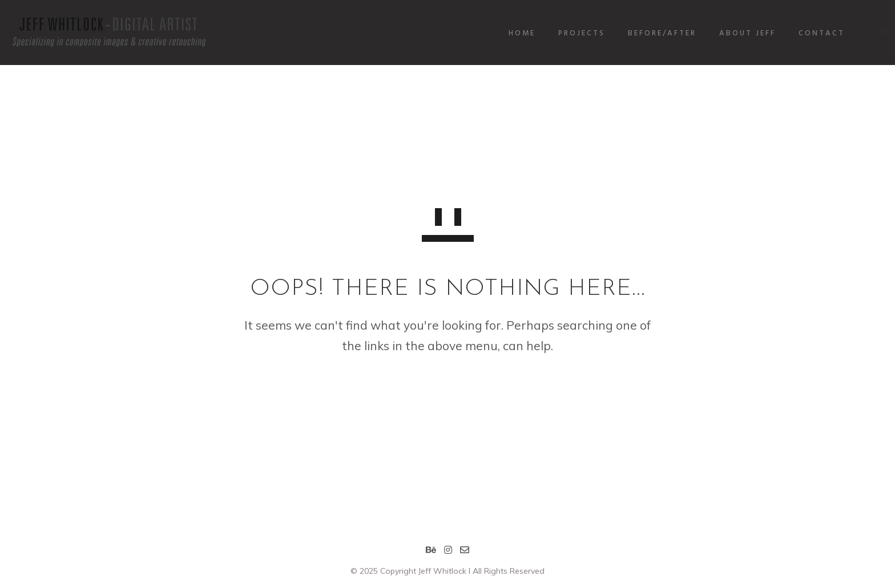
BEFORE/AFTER (654, 33)
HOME (513, 33)
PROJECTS (573, 33)
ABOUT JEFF (739, 33)
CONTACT (813, 33)
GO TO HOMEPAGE (448, 390)
